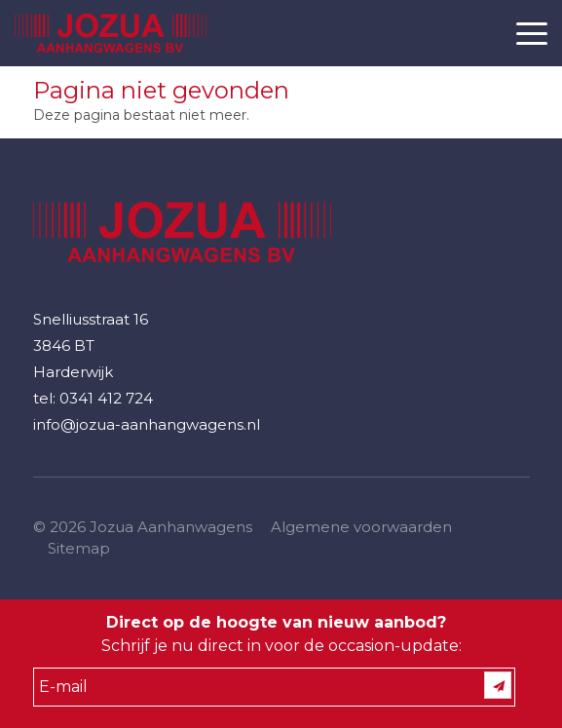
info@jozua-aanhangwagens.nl (147, 424)
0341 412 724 (106, 398)
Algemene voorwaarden (361, 527)
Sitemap (79, 548)
